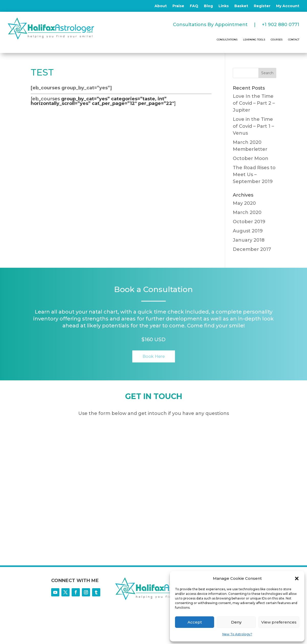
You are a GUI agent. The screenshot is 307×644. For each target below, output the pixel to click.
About (161, 6)
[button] (297, 578)
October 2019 (249, 222)
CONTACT (294, 40)
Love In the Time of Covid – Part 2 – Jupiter (254, 103)
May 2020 (244, 203)
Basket (241, 6)
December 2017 (252, 249)
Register (262, 6)
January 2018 (249, 240)
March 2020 (247, 212)
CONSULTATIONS (227, 40)
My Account (288, 6)
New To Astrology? (237, 634)
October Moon (251, 158)
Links (224, 6)
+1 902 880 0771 (281, 25)
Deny (236, 622)
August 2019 (248, 231)
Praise (178, 6)
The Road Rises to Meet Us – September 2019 (254, 175)
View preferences (279, 622)
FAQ (194, 6)
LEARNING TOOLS (254, 40)
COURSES (277, 40)
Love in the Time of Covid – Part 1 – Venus (253, 126)
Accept (195, 622)
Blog (208, 6)
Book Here (154, 356)
